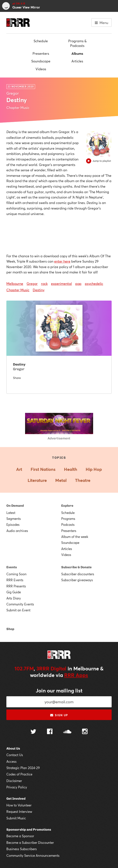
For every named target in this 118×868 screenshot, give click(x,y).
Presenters (41, 53)
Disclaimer (14, 781)
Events (12, 567)
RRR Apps (76, 675)
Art (19, 469)
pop (78, 283)
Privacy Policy (17, 787)
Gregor (32, 283)
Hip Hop (94, 469)
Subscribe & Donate (76, 567)
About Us (13, 748)
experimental (61, 283)
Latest (11, 513)
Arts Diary (14, 598)
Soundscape (41, 61)
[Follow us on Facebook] (50, 732)
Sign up (59, 715)
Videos (41, 69)
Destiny (39, 290)
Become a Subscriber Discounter (30, 843)
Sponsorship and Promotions (29, 830)
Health (71, 469)
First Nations (43, 469)
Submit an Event (18, 610)
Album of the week (75, 537)
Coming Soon (16, 574)
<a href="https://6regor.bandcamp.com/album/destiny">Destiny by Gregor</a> (59, 234)
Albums (77, 53)
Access (11, 761)
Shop (10, 629)
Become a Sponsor (20, 836)
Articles (77, 61)
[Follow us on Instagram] (85, 732)
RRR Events (15, 580)
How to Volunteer (19, 805)
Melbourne (15, 283)
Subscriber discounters (78, 574)
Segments (14, 519)
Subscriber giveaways (77, 580)
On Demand (15, 506)
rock (44, 283)
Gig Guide (14, 592)
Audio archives (17, 531)
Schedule (41, 41)
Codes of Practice (19, 774)
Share (17, 378)
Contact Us (15, 755)
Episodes (13, 525)
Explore (67, 506)
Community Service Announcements (33, 855)
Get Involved (16, 799)
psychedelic (94, 283)
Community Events (20, 604)
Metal (61, 480)
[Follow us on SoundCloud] (67, 732)
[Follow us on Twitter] (33, 732)
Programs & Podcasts (77, 43)
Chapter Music (18, 290)
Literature (37, 480)
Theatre (83, 480)
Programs (68, 519)
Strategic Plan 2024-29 (23, 768)
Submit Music (16, 818)
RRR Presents (16, 586)
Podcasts (68, 525)
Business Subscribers (22, 849)
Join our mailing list (59, 691)
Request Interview (19, 812)
